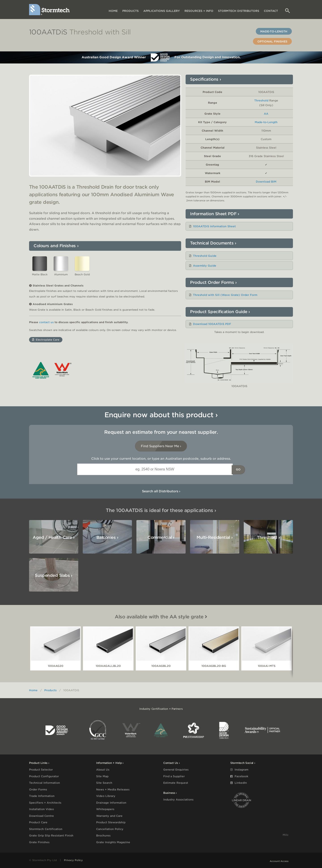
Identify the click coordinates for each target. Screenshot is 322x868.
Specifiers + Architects (45, 803)
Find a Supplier (174, 776)
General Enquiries (176, 770)
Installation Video (41, 809)
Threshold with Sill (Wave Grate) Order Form (225, 295)
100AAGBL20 (161, 666)
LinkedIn (239, 783)
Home (113, 11)
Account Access (279, 861)
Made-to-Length (274, 31)
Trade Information (42, 796)
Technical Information (44, 783)
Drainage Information (111, 803)
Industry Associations (178, 800)
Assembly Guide (205, 266)
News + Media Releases (113, 789)
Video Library (106, 796)
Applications (162, 11)
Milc (286, 835)
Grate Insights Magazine (113, 842)
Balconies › (107, 537)
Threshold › (268, 537)
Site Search (104, 783)
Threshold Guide (205, 256)
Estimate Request (176, 783)
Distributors (239, 11)
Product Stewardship (111, 822)
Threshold (261, 100)
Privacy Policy (73, 860)
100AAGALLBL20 (108, 666)
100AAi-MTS (267, 666)
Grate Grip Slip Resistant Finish (51, 835)
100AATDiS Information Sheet (214, 226)
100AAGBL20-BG (214, 666)
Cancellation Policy (110, 829)
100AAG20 (56, 666)
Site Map (102, 776)
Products (130, 11)
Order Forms (38, 789)
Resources (199, 11)
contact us (46, 322)
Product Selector (41, 770)
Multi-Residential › (215, 537)
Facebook (239, 776)
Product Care (38, 822)
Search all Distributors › (161, 491)
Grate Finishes (39, 842)
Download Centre (41, 816)
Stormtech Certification (46, 829)
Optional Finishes (272, 41)
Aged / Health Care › (54, 537)
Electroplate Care (46, 340)
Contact (271, 11)
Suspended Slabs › (54, 575)
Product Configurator (44, 776)
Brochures (103, 835)
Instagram (239, 770)
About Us (103, 770)
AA (266, 114)
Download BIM (266, 182)
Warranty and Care (109, 816)
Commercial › (161, 537)
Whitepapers (105, 809)
